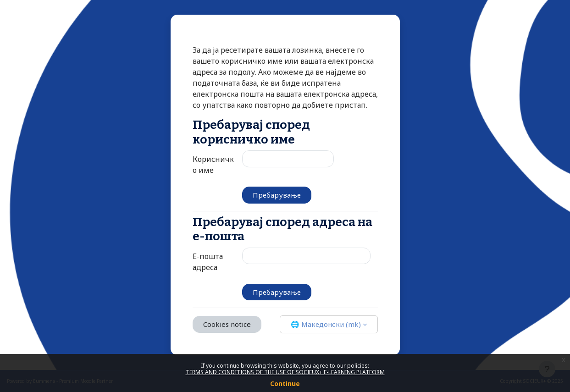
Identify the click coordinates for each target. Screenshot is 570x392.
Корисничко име (213, 165)
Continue (285, 384)
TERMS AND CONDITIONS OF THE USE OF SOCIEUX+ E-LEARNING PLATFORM (285, 372)
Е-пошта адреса (208, 262)
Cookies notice (227, 324)
